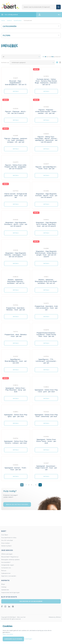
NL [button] (59, 15)
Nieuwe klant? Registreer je (10, 557)
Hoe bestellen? (6, 562)
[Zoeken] (39, 7)
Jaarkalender (5, 590)
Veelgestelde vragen (8, 565)
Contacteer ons (6, 568)
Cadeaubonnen (6, 573)
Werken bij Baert (6, 546)
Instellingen (28, 639)
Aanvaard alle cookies (13, 639)
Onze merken (5, 543)
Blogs (3, 584)
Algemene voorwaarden (9, 576)
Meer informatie (8, 634)
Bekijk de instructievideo (17, 504)
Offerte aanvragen (7, 554)
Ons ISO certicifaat (7, 540)
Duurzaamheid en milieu (9, 538)
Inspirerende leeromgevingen (10, 593)
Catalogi (4, 587)
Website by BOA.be (55, 617)
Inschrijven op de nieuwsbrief (31, 601)
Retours (4, 571)
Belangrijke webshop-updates (10, 560)
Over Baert (5, 535)
